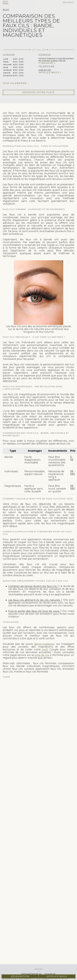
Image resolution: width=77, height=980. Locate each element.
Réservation (20, 976)
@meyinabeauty (44, 644)
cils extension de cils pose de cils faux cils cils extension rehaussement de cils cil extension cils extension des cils (38, 712)
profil (45, 650)
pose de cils (42, 655)
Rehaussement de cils (31, 974)
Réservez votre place (39, 92)
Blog (6, 9)
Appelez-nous (49, 72)
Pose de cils (50, 974)
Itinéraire (46, 63)
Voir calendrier (15, 83)
